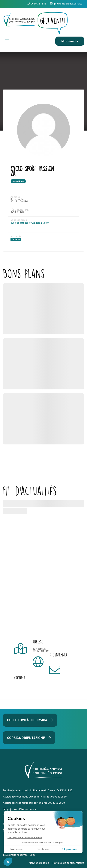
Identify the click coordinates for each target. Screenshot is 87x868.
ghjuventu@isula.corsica (66, 4)
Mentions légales (39, 863)
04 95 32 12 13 (37, 4)
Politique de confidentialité (68, 863)
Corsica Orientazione (29, 738)
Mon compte (70, 41)
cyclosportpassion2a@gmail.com (30, 223)
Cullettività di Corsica (30, 720)
